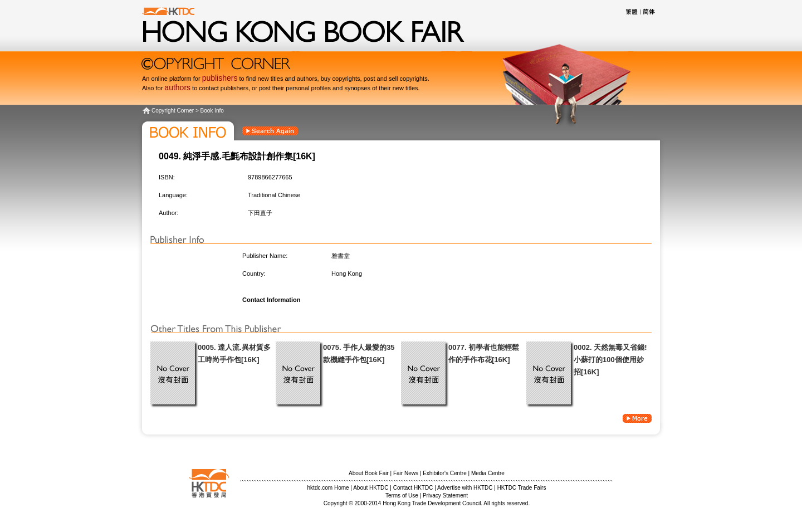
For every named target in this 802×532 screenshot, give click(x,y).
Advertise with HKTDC (465, 488)
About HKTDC (371, 488)
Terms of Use (402, 496)
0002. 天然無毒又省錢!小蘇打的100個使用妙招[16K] (610, 360)
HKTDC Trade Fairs (522, 488)
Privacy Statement (445, 496)
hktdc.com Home (328, 488)
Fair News (406, 473)
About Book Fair (369, 473)
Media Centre (488, 473)
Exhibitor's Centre (445, 473)
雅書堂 (341, 256)
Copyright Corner (173, 111)
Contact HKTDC (413, 488)
